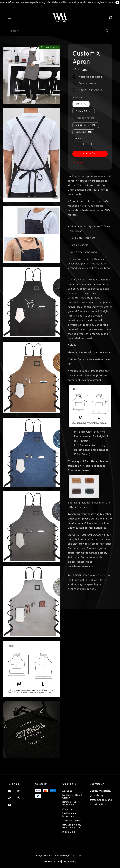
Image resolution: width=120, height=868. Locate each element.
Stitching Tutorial (72, 821)
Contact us (68, 809)
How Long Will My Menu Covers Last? (72, 826)
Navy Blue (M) (84, 111)
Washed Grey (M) (85, 118)
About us (67, 791)
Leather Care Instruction (69, 815)
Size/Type (77, 98)
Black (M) (81, 104)
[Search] (107, 31)
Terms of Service (52, 862)
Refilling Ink (69, 832)
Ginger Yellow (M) (86, 125)
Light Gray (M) (84, 132)
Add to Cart (90, 154)
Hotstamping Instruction (69, 803)
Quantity (77, 139)
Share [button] (78, 163)
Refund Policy (69, 862)
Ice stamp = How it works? (72, 797)
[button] (9, 17)
